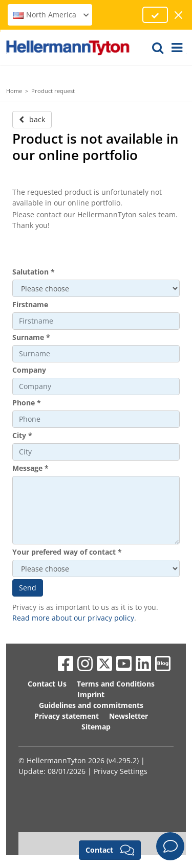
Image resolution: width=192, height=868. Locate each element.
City (22, 435)
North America (51, 15)
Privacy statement (67, 716)
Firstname (30, 304)
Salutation (34, 272)
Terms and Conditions (116, 684)
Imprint (91, 694)
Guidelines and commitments (91, 705)
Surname (31, 337)
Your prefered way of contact (67, 552)
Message (30, 468)
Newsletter (129, 716)
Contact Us (47, 684)
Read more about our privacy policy (73, 618)
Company (29, 370)
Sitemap (96, 727)
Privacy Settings (121, 771)
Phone (27, 403)
